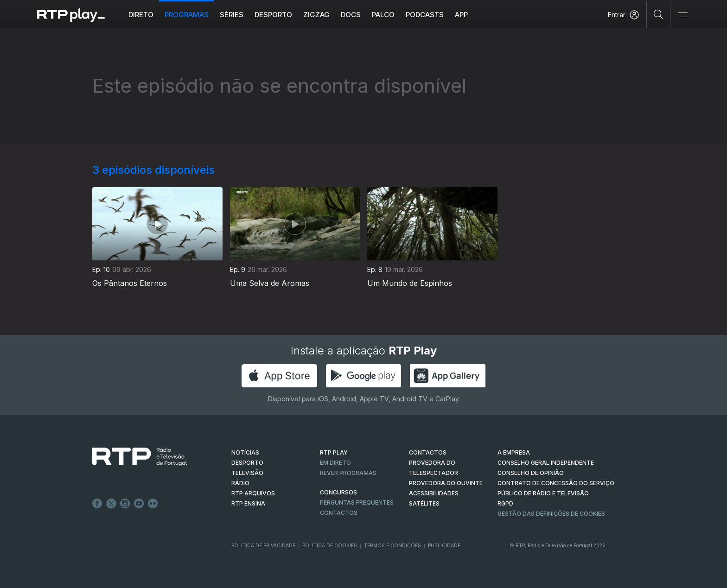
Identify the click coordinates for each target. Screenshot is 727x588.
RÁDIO (240, 483)
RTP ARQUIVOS (253, 493)
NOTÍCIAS (245, 452)
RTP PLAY (334, 452)
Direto (141, 15)
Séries (232, 15)
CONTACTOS (428, 452)
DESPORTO (247, 463)
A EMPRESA (514, 452)
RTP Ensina (248, 503)
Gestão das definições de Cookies (551, 514)
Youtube (139, 504)
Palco (383, 15)
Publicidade (444, 545)
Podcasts (425, 15)
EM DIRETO (335, 463)
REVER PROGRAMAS (348, 473)
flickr (153, 504)
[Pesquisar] (659, 14)
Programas (187, 15)
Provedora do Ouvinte (446, 483)
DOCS (351, 15)
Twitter (111, 504)
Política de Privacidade (263, 545)
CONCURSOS (338, 492)
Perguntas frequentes (357, 503)
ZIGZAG (316, 15)
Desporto (273, 15)
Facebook (97, 504)
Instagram (125, 504)
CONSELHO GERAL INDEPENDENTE (546, 463)
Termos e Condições (392, 545)
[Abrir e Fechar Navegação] (682, 15)
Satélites (424, 503)
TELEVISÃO (247, 473)
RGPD (505, 503)
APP (461, 15)
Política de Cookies (330, 545)
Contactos (339, 513)
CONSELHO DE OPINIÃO (531, 473)
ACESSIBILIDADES (434, 493)
